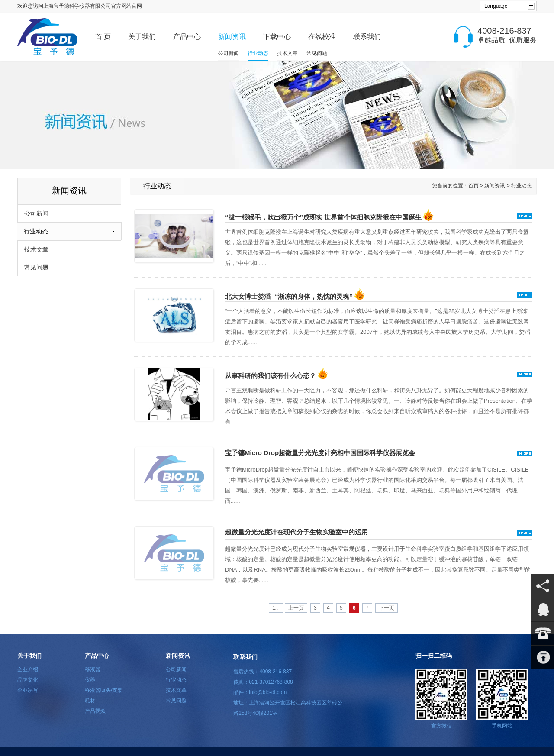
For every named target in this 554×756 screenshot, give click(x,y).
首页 (473, 186)
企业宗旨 (28, 690)
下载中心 (277, 37)
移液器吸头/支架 (104, 690)
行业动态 (258, 53)
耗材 (90, 701)
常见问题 (317, 53)
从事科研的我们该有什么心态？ (277, 376)
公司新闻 (229, 53)
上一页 (296, 608)
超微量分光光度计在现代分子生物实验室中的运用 (296, 532)
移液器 (93, 669)
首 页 (103, 37)
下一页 (387, 608)
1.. (276, 608)
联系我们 (367, 37)
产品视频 (95, 711)
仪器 (90, 680)
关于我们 (142, 37)
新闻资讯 (232, 37)
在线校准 (322, 37)
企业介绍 (28, 669)
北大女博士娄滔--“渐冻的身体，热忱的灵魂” (295, 296)
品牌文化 (28, 680)
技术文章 (287, 53)
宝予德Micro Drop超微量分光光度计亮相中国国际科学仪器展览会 (320, 453)
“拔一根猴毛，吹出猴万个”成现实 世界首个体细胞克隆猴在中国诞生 (329, 217)
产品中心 (187, 37)
